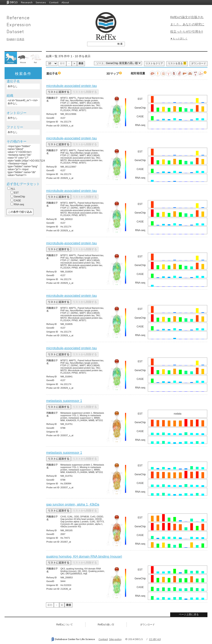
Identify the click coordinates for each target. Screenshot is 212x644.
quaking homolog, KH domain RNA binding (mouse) (84, 557)
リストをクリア (154, 63)
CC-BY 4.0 (155, 639)
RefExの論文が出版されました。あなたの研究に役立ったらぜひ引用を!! (187, 24)
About (65, 2)
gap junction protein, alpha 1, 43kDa (73, 504)
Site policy (115, 639)
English (11, 39)
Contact (54, 2)
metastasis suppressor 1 (64, 401)
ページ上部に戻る (189, 614)
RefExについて (65, 625)
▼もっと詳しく (179, 39)
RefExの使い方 (106, 625)
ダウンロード (199, 63)
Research (27, 2)
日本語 (20, 39)
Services (41, 2)
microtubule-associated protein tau (72, 86)
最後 (81, 63)
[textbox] (101, 44)
